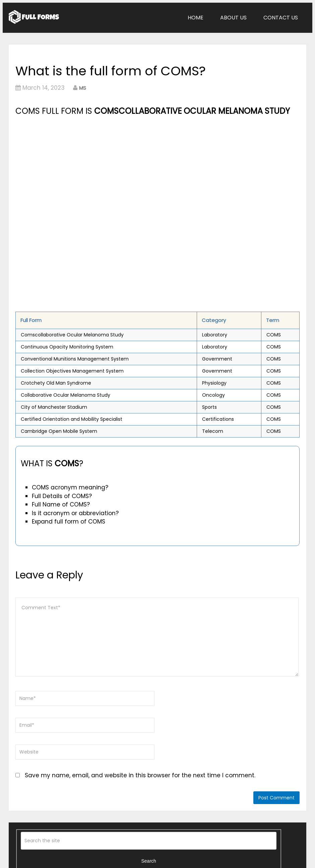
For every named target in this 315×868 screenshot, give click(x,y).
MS (83, 88)
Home (196, 18)
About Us (233, 18)
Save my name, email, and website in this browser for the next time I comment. (140, 775)
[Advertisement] (113, 168)
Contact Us (281, 18)
